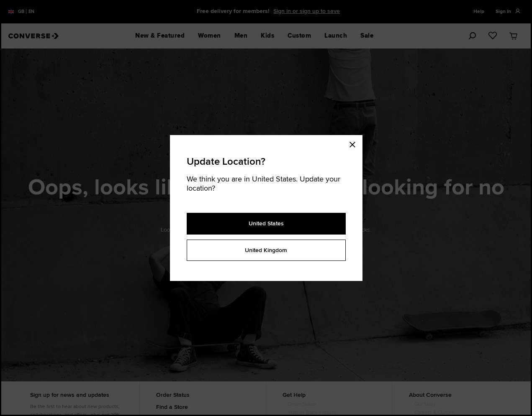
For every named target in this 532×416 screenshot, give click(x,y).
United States (266, 223)
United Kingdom (266, 250)
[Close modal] (355, 143)
